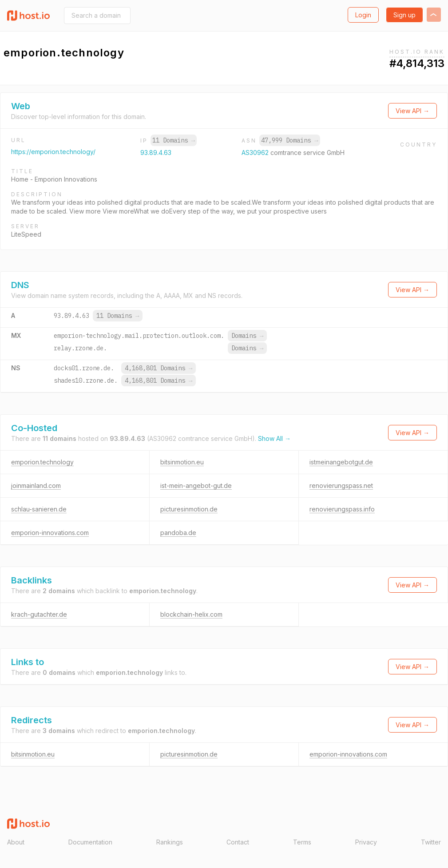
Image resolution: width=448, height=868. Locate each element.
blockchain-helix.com (191, 614)
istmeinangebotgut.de (341, 462)
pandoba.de (178, 533)
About (16, 842)
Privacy (366, 842)
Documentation (90, 842)
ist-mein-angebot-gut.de (196, 486)
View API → (412, 111)
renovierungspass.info (342, 509)
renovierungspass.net (341, 486)
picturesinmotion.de (189, 509)
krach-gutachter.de (39, 614)
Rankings (170, 842)
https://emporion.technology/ (53, 152)
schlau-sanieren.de (39, 509)
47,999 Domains (289, 140)
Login (363, 15)
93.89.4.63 (156, 153)
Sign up (404, 15)
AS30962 (256, 153)
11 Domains (174, 140)
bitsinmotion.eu (182, 462)
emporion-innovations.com (50, 533)
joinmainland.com (36, 486)
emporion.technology (42, 462)
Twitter (431, 842)
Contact (238, 842)
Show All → (274, 438)
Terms (302, 842)
